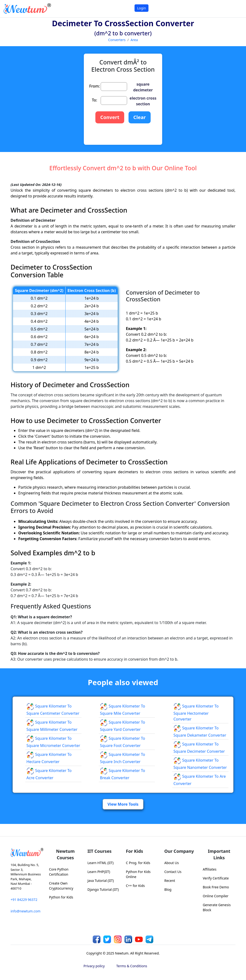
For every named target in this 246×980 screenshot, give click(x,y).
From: (94, 86)
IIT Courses (99, 851)
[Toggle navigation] (236, 9)
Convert (110, 117)
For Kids (135, 851)
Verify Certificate (216, 878)
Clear (140, 117)
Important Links (219, 854)
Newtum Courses (65, 854)
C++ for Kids (135, 886)
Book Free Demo (216, 887)
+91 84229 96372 (24, 900)
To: (94, 100)
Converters (117, 40)
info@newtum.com (25, 911)
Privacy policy (94, 966)
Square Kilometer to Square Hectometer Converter (196, 713)
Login (142, 8)
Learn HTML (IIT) (101, 863)
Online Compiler (216, 896)
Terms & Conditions (132, 966)
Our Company (179, 851)
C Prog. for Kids (138, 863)
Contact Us (173, 872)
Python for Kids (61, 897)
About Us (172, 863)
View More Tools (123, 804)
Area (134, 40)
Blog (168, 889)
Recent (170, 881)
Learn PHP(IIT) (99, 872)
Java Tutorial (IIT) (101, 881)
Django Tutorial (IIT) (103, 889)
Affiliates (210, 869)
